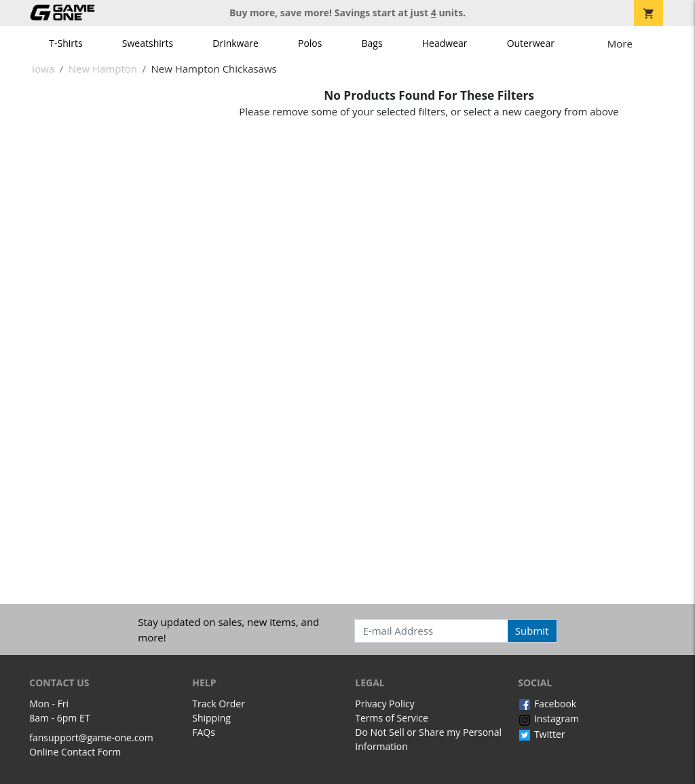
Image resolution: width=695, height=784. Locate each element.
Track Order (219, 704)
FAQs (204, 732)
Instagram (548, 718)
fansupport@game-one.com (91, 738)
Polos (310, 43)
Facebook (547, 704)
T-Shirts (65, 43)
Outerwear (531, 43)
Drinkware (236, 43)
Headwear (445, 43)
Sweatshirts (148, 43)
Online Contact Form (75, 752)
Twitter (541, 734)
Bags (372, 43)
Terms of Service (392, 718)
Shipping (211, 718)
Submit (532, 631)
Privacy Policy (384, 704)
